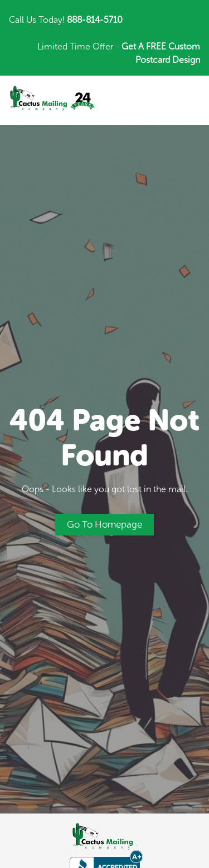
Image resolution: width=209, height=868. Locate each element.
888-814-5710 (95, 20)
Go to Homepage (104, 524)
